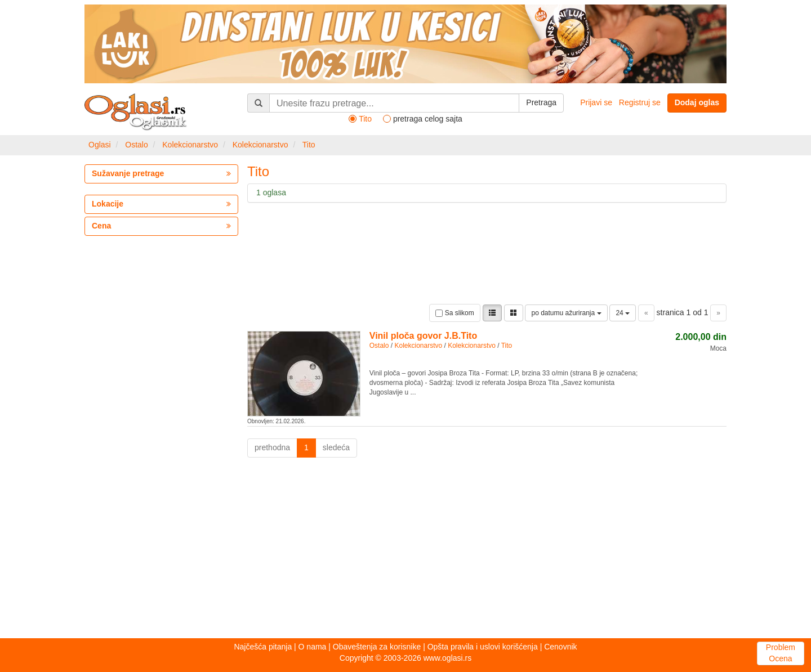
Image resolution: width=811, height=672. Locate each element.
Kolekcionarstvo (190, 145)
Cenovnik (560, 647)
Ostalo (136, 145)
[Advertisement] (405, 551)
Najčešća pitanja (263, 647)
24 (623, 313)
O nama (313, 647)
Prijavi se (596, 102)
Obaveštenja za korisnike (377, 647)
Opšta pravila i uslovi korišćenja (483, 647)
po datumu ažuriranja (566, 313)
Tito (309, 145)
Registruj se (640, 102)
